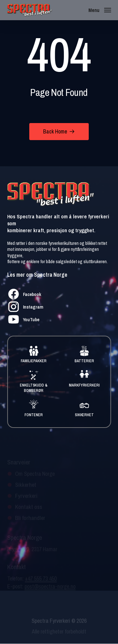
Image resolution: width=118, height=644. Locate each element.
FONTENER (34, 415)
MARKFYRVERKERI (84, 385)
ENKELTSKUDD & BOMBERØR (34, 388)
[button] (100, 10)
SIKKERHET (84, 415)
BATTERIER (84, 361)
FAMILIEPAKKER (34, 361)
